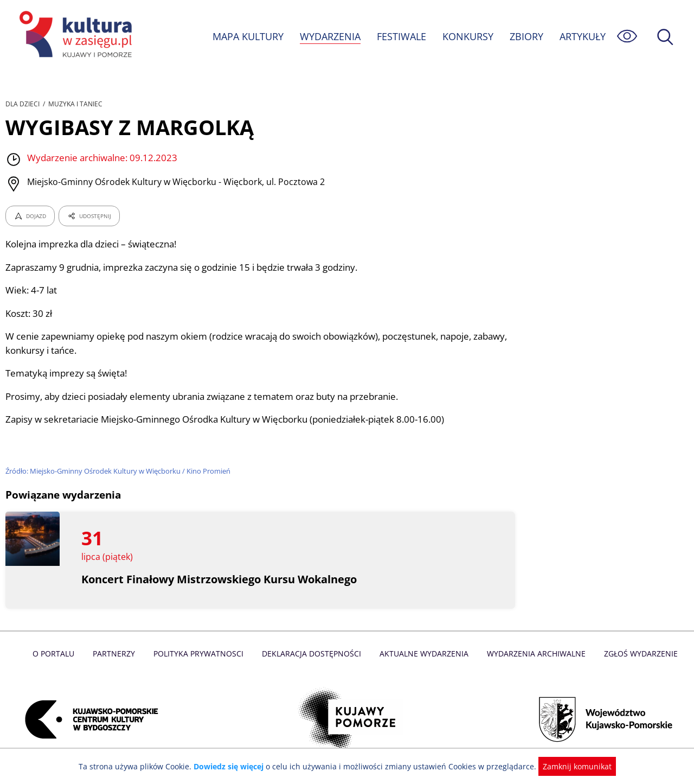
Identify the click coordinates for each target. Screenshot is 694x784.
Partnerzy (118, 654)
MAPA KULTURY (247, 36)
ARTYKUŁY (582, 36)
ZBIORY (526, 36)
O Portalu (58, 654)
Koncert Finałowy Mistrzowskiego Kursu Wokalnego (221, 579)
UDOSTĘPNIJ (89, 216)
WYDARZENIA (329, 36)
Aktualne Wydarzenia (423, 654)
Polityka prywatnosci (201, 654)
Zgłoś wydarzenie (637, 654)
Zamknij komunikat (571, 766)
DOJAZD (30, 216)
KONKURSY (467, 36)
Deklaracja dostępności (312, 654)
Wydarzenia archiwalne (533, 654)
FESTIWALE (401, 36)
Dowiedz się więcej (233, 766)
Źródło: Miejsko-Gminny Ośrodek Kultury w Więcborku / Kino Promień (120, 471)
